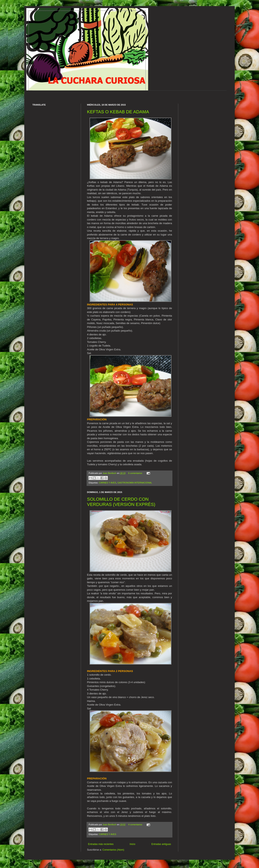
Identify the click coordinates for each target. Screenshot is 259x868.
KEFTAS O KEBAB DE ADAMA (118, 112)
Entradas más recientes (101, 844)
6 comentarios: (136, 473)
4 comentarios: (136, 825)
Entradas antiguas (161, 844)
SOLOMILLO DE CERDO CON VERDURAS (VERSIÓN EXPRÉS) (121, 502)
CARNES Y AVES (108, 483)
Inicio (133, 844)
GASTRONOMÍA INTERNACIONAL (135, 483)
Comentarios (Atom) (113, 850)
